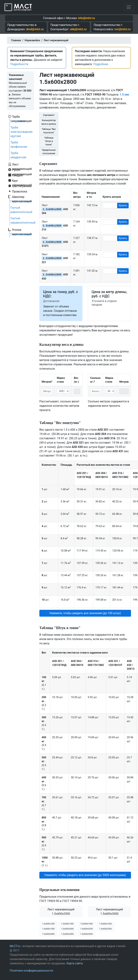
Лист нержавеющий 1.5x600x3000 (110, 912)
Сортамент (49, 115)
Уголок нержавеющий (22, 230)
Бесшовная (18, 121)
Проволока (19, 191)
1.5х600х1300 (67, 924)
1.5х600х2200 (86, 929)
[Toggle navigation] (129, 7)
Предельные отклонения (49, 152)
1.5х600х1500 (48, 929)
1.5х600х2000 (67, 929)
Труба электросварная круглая (21, 132)
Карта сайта (75, 963)
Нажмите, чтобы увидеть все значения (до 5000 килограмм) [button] (85, 875)
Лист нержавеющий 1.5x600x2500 (61, 912)
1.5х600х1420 (105, 924)
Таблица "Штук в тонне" (49, 141)
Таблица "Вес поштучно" (49, 131)
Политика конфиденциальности (31, 971)
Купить (123, 205)
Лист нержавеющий (22, 164)
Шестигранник (22, 186)
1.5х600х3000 (67, 934)
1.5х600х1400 (86, 924)
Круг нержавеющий (22, 181)
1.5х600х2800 (48, 934)
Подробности (19, 64)
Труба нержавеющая (22, 117)
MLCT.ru (15, 946)
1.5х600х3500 (86, 934)
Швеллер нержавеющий (22, 197)
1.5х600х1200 (48, 924)
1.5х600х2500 (105, 929)
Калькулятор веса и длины (49, 122)
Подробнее (101, 64)
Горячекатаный (21, 201)
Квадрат (18, 175)
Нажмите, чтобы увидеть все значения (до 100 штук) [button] (85, 613)
